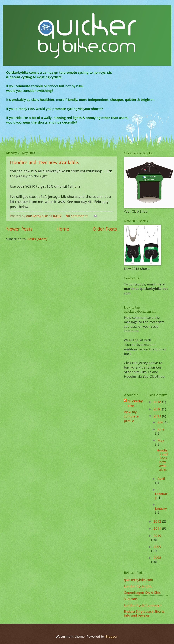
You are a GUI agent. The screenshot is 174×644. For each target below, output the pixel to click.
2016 (158, 409)
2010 (157, 535)
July (161, 422)
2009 (157, 547)
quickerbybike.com (138, 580)
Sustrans (131, 599)
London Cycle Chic (138, 586)
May (161, 440)
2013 (158, 416)
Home (63, 229)
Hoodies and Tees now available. (45, 162)
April (161, 478)
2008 (157, 557)
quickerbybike (135, 403)
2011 (158, 528)
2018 (158, 402)
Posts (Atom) (37, 239)
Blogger (112, 636)
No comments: (77, 216)
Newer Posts (19, 229)
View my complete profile (131, 416)
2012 (158, 521)
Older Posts (105, 229)
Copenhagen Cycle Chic (142, 592)
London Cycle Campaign (143, 605)
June (161, 429)
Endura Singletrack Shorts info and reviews (144, 613)
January (161, 508)
